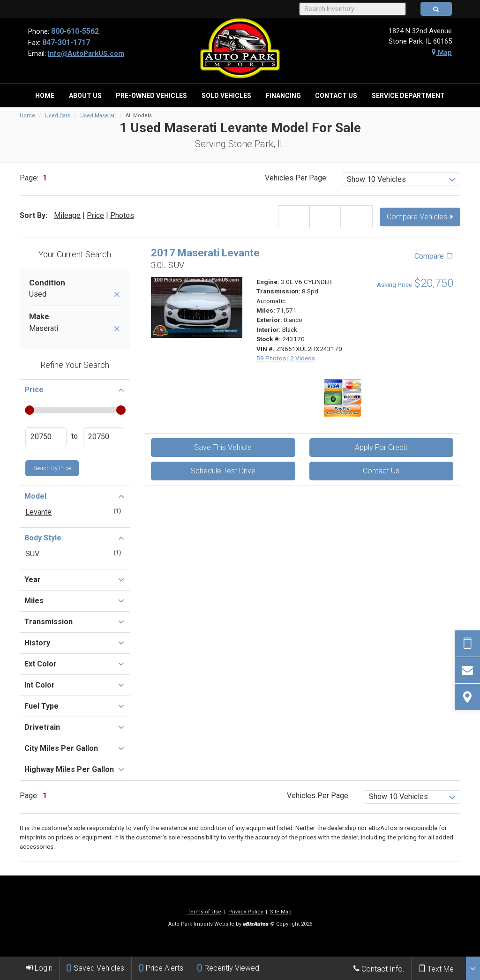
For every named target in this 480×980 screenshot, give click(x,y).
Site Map (281, 912)
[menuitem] (45, 96)
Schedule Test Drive (223, 471)
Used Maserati (98, 116)
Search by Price (52, 468)
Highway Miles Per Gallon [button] (75, 769)
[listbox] (401, 179)
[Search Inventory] (352, 9)
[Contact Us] (467, 670)
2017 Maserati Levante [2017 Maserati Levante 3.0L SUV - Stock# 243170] (205, 253)
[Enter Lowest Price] (46, 437)
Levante (38, 512)
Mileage (67, 215)
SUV (32, 554)
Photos (122, 215)
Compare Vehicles (420, 217)
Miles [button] (75, 600)
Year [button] (75, 579)
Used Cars (58, 116)
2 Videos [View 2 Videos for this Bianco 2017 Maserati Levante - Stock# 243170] (303, 358)
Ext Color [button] (75, 664)
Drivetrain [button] (75, 727)
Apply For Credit (381, 447)
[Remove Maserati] (117, 329)
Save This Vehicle (223, 447)
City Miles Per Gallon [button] (75, 748)
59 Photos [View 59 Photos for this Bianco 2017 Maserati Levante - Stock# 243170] (271, 358)
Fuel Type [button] (75, 706)
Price (95, 215)
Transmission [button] (75, 621)
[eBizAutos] (256, 924)
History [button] (75, 643)
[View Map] (467, 697)
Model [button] (75, 496)
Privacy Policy (246, 912)
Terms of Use (204, 912)
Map (442, 52)
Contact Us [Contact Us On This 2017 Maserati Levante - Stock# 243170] (381, 471)
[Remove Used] (117, 295)
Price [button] (75, 389)
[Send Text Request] (467, 643)
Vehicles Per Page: (296, 178)
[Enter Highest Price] (104, 437)
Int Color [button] (75, 685)
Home (27, 116)
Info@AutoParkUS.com (86, 53)
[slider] (29, 410)
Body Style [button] (75, 538)
